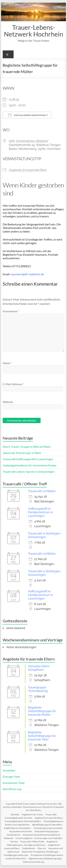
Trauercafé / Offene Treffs (32, 842)
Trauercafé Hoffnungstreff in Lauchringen (28, 459)
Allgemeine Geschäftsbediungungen (45, 858)
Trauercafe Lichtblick (42, 491)
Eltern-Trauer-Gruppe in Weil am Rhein (27, 447)
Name (7, 363)
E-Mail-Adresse (13, 384)
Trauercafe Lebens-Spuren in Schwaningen (29, 472)
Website (8, 402)
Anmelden (9, 770)
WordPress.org (12, 789)
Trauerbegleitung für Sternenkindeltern (23, 821)
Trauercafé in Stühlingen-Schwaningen (45, 535)
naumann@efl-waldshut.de (27, 274)
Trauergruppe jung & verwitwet (48, 828)
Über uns (42, 848)
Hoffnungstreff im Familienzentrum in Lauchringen (41, 512)
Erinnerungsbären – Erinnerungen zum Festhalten (39, 838)
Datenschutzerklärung (34, 862)
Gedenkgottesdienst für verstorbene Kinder (30, 465)
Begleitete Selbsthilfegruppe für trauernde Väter (42, 736)
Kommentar (11, 311)
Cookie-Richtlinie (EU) (16, 858)
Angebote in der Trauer (32, 814)
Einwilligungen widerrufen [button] (16, 855)
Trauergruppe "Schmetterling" (38, 689)
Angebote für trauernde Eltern (28, 170)
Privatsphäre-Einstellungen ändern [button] (47, 855)
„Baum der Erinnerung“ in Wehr (22, 453)
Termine (14, 842)
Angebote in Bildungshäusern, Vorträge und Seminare (33, 843)
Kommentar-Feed (14, 783)
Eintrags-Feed (11, 777)
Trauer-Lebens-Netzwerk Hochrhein (33, 31)
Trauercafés (51, 814)
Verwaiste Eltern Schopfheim (39, 668)
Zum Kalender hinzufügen (27, 115)
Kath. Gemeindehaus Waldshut (29, 141)
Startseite (15, 814)
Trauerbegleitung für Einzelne (18, 818)
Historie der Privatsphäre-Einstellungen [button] (40, 852)
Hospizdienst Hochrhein (21, 831)
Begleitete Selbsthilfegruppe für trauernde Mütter (42, 711)
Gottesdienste (28, 848)
